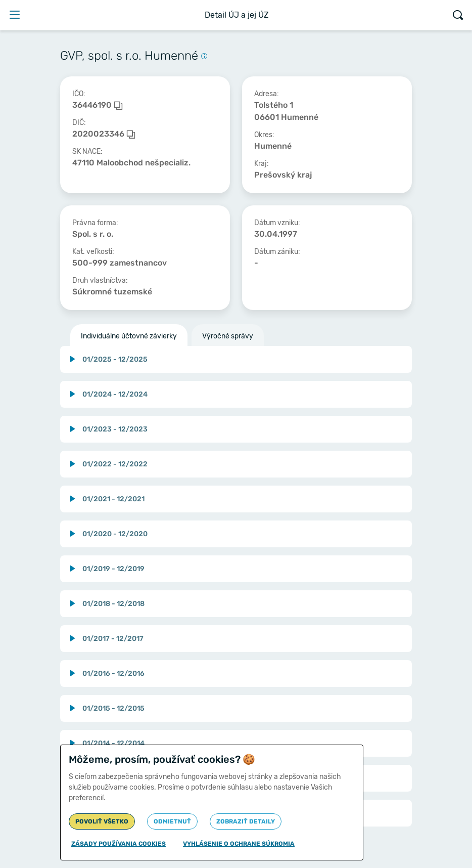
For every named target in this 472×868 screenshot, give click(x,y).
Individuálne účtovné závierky (129, 336)
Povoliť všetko (102, 821)
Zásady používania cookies (119, 844)
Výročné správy (228, 336)
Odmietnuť (172, 821)
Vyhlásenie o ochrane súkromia (239, 844)
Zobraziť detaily (246, 821)
